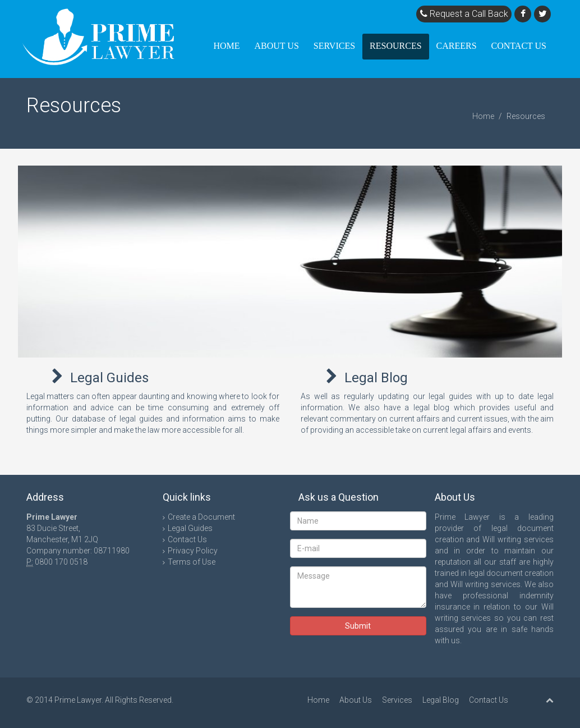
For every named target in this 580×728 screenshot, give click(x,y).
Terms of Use (192, 562)
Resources (395, 46)
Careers (457, 46)
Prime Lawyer (78, 700)
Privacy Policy (193, 551)
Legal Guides (109, 378)
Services (334, 46)
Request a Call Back (464, 14)
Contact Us (519, 46)
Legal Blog (376, 378)
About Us (277, 46)
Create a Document (201, 517)
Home (226, 46)
